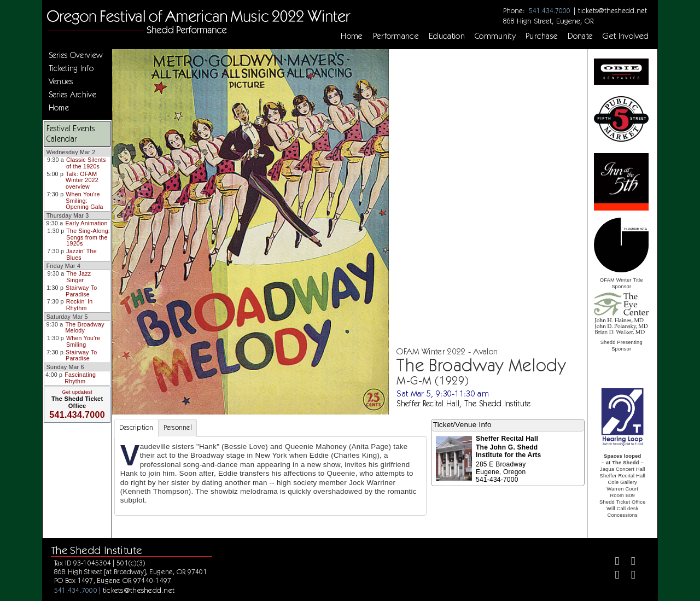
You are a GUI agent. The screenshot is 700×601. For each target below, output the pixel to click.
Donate (580, 36)
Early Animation (86, 223)
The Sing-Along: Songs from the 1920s (88, 237)
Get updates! (77, 392)
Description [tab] (136, 427)
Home (352, 36)
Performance (396, 36)
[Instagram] (612, 576)
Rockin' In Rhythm (80, 305)
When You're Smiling (83, 341)
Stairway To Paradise (81, 291)
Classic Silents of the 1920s (86, 163)
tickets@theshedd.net (612, 10)
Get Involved (626, 36)
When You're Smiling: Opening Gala (84, 200)
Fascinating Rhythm (80, 378)
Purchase (542, 36)
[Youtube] (629, 576)
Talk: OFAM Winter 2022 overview (82, 180)
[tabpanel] (270, 476)
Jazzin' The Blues (81, 254)
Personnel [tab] (178, 427)
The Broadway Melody (84, 328)
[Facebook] (612, 562)
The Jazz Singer (78, 277)
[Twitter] (629, 562)
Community (495, 36)
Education (447, 36)
